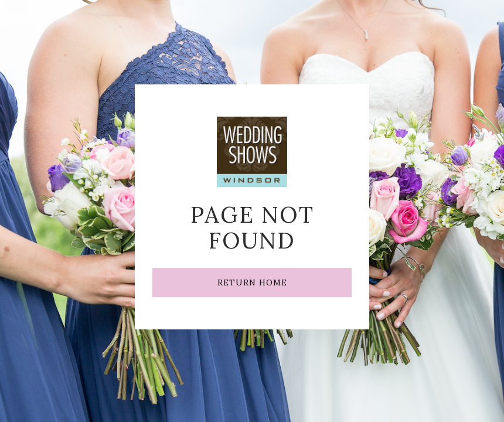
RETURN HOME (252, 283)
